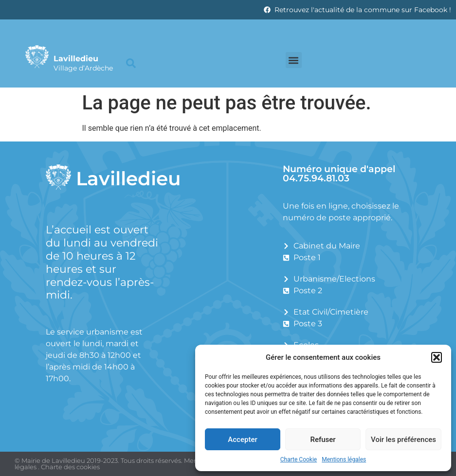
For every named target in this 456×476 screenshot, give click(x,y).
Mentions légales (344, 459)
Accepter (242, 440)
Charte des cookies (70, 467)
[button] (437, 357)
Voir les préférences (403, 440)
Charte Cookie (299, 459)
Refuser (323, 440)
